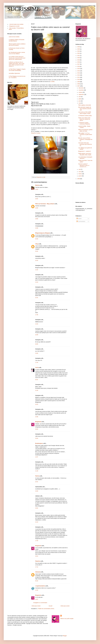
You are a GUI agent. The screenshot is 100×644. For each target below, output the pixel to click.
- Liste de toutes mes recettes (16, 24)
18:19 (37, 189)
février (80, 174)
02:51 (37, 380)
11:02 (37, 270)
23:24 (37, 438)
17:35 (37, 315)
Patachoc (38, 561)
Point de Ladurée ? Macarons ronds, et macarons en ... (84, 165)
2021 (79, 56)
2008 (79, 84)
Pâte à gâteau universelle (85, 105)
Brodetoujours (39, 443)
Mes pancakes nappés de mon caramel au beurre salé (85, 109)
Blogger (65, 636)
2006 (79, 179)
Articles (79, 219)
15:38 (37, 417)
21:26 (37, 390)
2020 (79, 58)
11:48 (37, 471)
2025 (79, 49)
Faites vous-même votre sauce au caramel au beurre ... (84, 119)
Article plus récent (36, 606)
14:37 (37, 457)
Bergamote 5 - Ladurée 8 (84, 151)
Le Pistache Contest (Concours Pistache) (84, 123)
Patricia (37, 476)
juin (80, 101)
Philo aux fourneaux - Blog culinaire (45, 204)
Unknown (38, 572)
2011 (79, 77)
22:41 (37, 482)
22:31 (37, 298)
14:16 (37, 324)
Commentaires (81, 221)
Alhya (37, 244)
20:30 (37, 239)
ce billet (52, 82)
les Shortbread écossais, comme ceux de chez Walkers (17, 53)
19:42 (37, 508)
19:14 (37, 556)
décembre (81, 88)
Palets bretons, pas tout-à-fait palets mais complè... (85, 154)
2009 (79, 82)
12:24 (37, 282)
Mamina (37, 185)
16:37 (37, 599)
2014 (79, 71)
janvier (80, 176)
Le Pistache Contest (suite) (85, 116)
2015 (79, 69)
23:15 (37, 404)
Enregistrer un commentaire (40, 603)
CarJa (37, 368)
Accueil (51, 606)
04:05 (37, 344)
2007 (79, 86)
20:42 (37, 251)
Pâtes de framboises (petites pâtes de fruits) (85, 130)
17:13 (37, 567)
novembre (81, 90)
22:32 (37, 260)
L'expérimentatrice (40, 586)
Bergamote (38, 422)
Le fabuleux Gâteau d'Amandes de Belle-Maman (17, 40)
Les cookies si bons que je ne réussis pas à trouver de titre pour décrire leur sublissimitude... (17, 58)
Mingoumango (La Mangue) (42, 233)
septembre (81, 94)
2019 (79, 60)
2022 (79, 53)
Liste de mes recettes (14, 37)
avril (80, 169)
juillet (80, 99)
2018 (79, 62)
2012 (79, 75)
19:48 (37, 228)
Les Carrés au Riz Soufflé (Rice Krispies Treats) (85, 113)
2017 (79, 64)
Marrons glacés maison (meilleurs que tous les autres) (17, 45)
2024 (79, 51)
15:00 (37, 353)
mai (80, 103)
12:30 (37, 590)
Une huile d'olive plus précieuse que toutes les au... (85, 144)
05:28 (37, 581)
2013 (79, 73)
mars (80, 172)
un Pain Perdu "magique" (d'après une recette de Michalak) (17, 70)
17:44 (37, 362)
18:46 (37, 208)
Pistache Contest (36, 133)
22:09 (37, 335)
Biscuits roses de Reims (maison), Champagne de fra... (85, 139)
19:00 (37, 219)
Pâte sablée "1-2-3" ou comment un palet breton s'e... (85, 135)
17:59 (37, 541)
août (80, 97)
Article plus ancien (65, 606)
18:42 (37, 199)
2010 (79, 79)
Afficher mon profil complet (67, 619)
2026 (79, 47)
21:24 (37, 522)
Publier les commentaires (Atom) (46, 609)
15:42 (37, 429)
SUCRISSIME (24, 9)
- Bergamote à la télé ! (14, 26)
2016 (79, 66)
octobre (81, 92)
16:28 (37, 491)
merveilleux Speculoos (14, 73)
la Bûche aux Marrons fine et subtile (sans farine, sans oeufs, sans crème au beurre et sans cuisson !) (17, 64)
